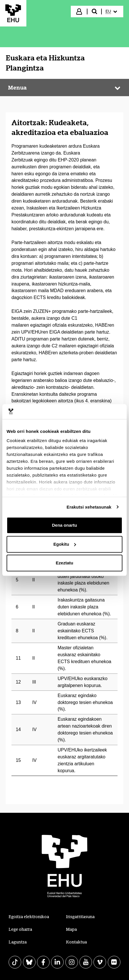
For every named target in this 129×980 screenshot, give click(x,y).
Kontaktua (76, 942)
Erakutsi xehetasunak (89, 507)
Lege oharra (20, 929)
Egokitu (65, 544)
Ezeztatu (65, 563)
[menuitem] (112, 12)
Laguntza (18, 942)
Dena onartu (64, 525)
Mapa (71, 929)
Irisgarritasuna (80, 917)
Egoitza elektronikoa (29, 917)
